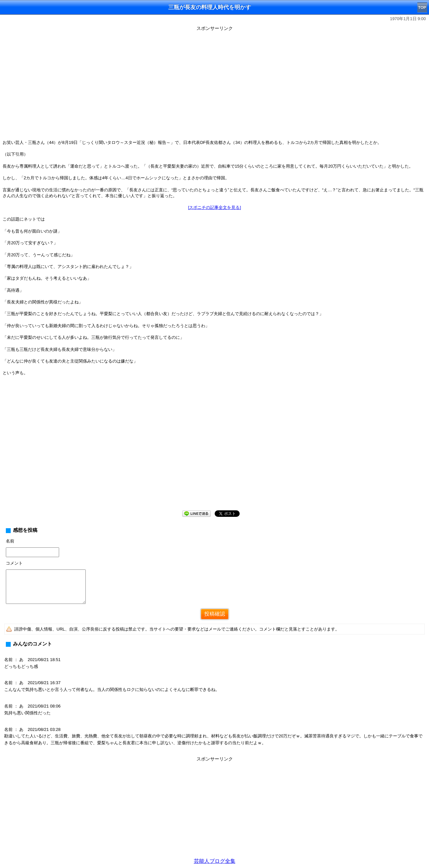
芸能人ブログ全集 (215, 861)
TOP (422, 7)
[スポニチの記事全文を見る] (214, 207)
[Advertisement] (215, 809)
